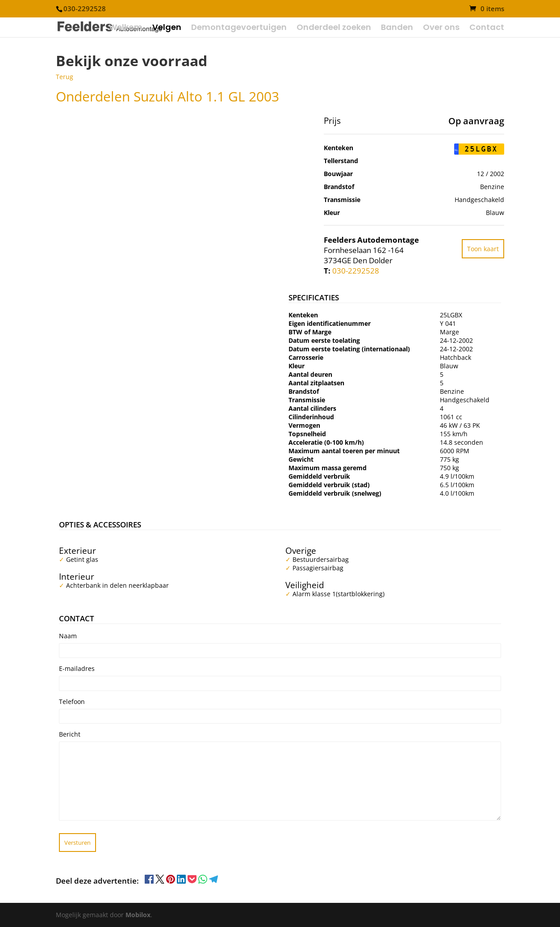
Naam (68, 636)
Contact (487, 28)
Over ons (441, 28)
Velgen (167, 28)
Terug (65, 77)
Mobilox (138, 915)
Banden (397, 28)
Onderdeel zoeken (334, 28)
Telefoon (72, 702)
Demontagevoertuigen (239, 28)
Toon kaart (483, 249)
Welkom (126, 28)
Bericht (70, 734)
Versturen (77, 843)
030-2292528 (356, 271)
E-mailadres (77, 668)
